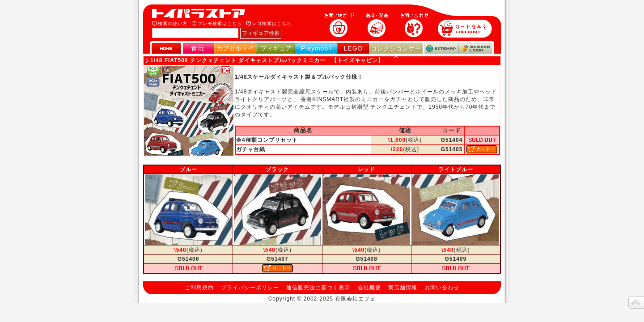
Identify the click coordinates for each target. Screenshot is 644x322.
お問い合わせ (442, 288)
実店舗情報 (403, 288)
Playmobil (317, 48)
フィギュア (276, 48)
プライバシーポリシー (250, 288)
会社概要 (369, 288)
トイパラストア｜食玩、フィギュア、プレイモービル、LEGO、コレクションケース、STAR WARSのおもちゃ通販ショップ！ (201, 13)
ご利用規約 (199, 288)
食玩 (198, 48)
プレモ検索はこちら (220, 23)
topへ (636, 302)
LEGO (354, 48)
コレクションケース (396, 52)
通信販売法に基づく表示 (318, 288)
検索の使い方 (173, 23)
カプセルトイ (235, 48)
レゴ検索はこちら (272, 23)
